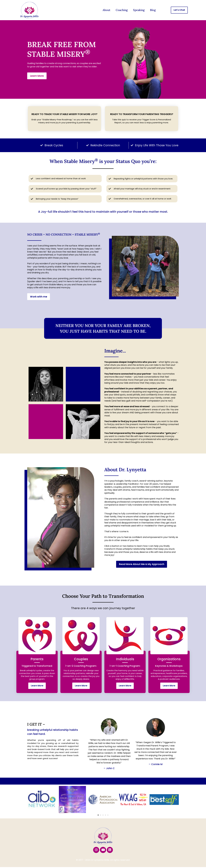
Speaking (139, 10)
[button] (30, 800)
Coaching (122, 10)
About (106, 10)
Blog (153, 10)
